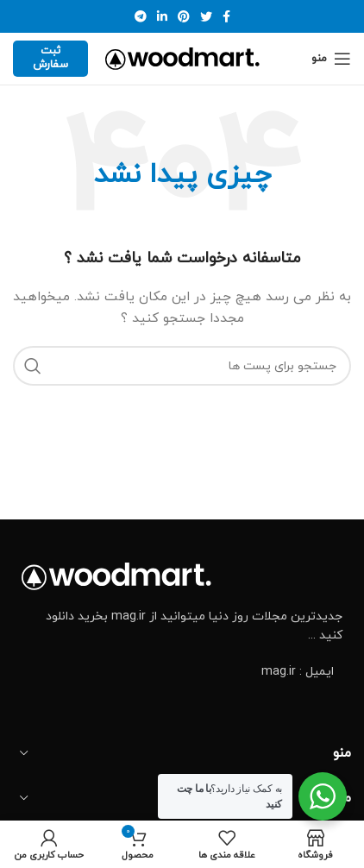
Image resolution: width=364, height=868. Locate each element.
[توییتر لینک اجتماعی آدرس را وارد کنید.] (206, 16)
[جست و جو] (182, 366)
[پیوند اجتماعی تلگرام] (141, 16)
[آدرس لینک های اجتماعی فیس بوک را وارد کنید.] (226, 16)
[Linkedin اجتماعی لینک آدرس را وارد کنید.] (162, 16)
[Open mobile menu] (331, 59)
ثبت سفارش (50, 58)
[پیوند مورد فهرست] (182, 672)
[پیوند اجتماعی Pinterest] (184, 16)
